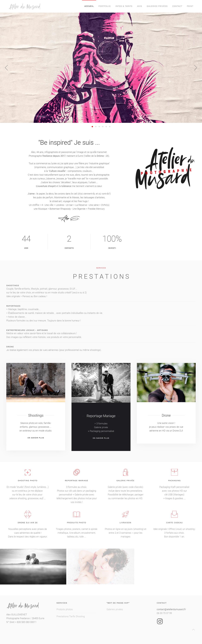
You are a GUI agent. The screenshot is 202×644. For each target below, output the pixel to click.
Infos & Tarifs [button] (124, 6)
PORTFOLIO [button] (105, 6)
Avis (140, 6)
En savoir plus (101, 441)
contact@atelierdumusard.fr (171, 609)
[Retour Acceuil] (30, 6)
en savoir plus (36, 440)
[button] (6, 68)
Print (190, 6)
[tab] (92, 127)
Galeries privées (157, 6)
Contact (177, 6)
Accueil (89, 6)
